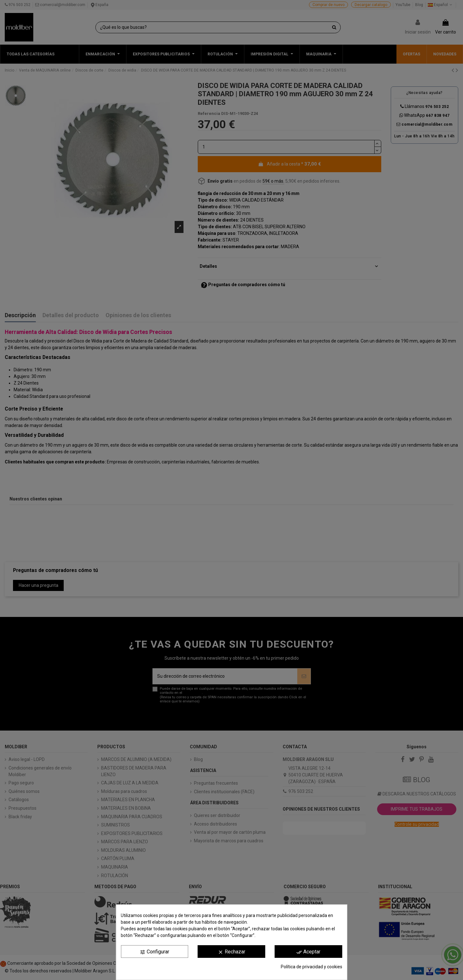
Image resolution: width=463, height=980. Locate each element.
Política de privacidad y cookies (312, 967)
